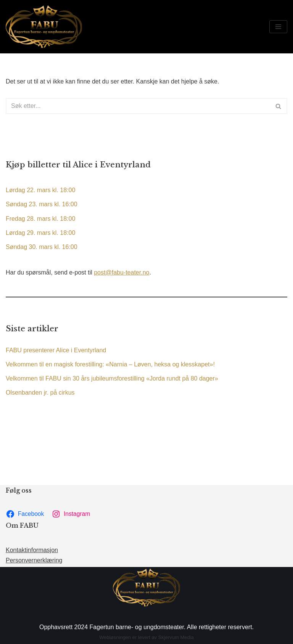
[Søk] (138, 106)
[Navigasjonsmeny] (278, 27)
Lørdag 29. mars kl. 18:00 (40, 233)
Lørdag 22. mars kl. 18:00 (40, 190)
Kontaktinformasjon (32, 550)
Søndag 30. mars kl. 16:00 (42, 247)
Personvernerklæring (34, 560)
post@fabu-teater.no (122, 272)
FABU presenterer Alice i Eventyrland (56, 350)
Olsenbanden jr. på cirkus (40, 393)
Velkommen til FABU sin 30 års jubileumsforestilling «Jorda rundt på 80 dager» (112, 378)
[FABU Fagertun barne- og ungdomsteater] (44, 27)
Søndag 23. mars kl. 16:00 (42, 204)
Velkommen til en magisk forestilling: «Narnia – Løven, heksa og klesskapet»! (110, 364)
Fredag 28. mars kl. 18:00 (40, 219)
